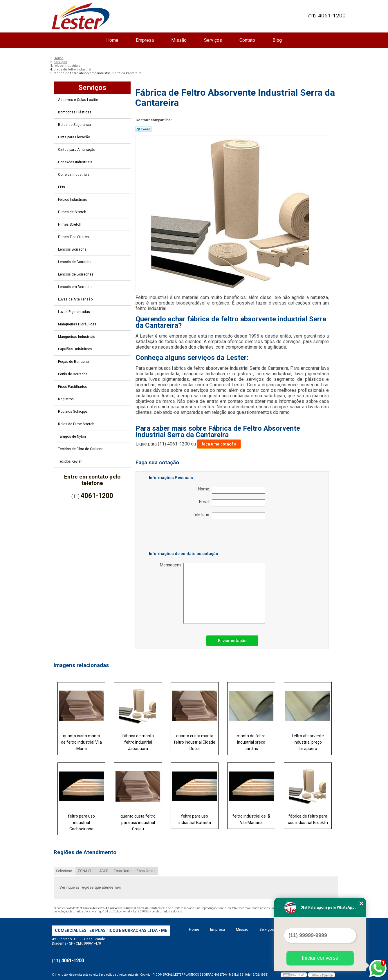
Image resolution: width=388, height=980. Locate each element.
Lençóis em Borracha (76, 287)
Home (112, 40)
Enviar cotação (232, 641)
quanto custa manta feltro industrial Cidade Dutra (195, 742)
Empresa (145, 40)
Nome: (232, 490)
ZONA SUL (86, 871)
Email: (232, 503)
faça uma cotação (219, 444)
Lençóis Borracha (73, 249)
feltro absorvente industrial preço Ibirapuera (308, 742)
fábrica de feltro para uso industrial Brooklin (308, 819)
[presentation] (186, 536)
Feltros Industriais (73, 200)
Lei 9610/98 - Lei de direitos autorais (158, 911)
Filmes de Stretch (73, 212)
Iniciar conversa (320, 958)
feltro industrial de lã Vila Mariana (251, 819)
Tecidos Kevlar (70, 461)
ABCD (104, 871)
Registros (66, 399)
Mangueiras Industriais (77, 337)
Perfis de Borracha (73, 374)
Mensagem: (212, 593)
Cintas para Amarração (77, 150)
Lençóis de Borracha (75, 262)
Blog (277, 40)
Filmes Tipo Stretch (74, 237)
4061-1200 (332, 16)
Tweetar (144, 129)
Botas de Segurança (75, 125)
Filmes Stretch (70, 224)
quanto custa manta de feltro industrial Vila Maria (81, 742)
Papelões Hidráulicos (75, 349)
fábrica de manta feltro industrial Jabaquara (138, 742)
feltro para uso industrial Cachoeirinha (81, 823)
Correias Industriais (74, 175)
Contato (247, 40)
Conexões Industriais (76, 162)
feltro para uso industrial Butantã (195, 819)
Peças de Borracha (74, 362)
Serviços (213, 40)
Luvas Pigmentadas (74, 312)
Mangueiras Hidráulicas (78, 324)
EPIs (62, 187)
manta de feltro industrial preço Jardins (251, 742)
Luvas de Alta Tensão (76, 299)
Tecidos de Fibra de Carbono (81, 449)
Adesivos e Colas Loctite (78, 100)
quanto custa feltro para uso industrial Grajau (138, 823)
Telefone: (229, 516)
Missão (179, 40)
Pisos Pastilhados (73, 387)
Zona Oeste (146, 871)
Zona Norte (122, 871)
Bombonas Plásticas (75, 112)
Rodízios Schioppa (73, 412)
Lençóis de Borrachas (76, 274)
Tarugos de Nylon (72, 436)
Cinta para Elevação (74, 137)
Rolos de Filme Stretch (77, 424)
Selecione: (64, 871)
